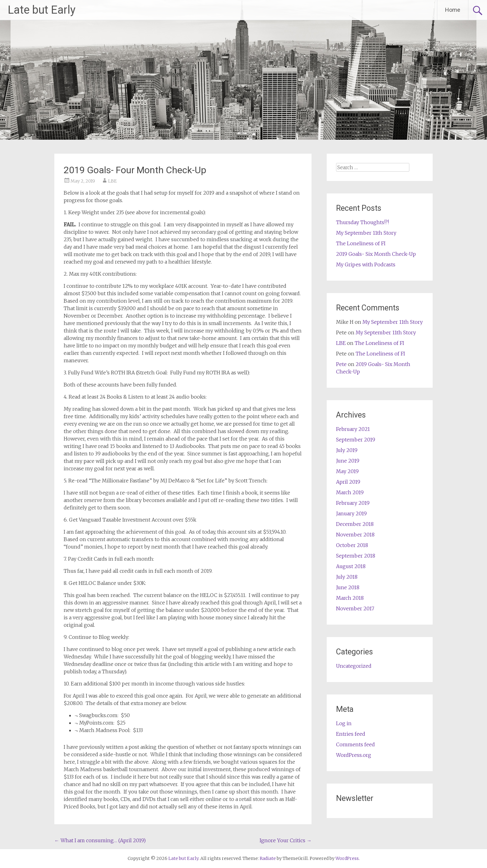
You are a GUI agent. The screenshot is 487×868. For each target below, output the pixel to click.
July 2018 (347, 577)
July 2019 (347, 450)
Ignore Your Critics (286, 840)
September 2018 (356, 556)
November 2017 (355, 608)
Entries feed (351, 734)
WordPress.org (354, 755)
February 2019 (353, 503)
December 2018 (355, 524)
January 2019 (351, 513)
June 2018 (348, 587)
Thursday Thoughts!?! (362, 222)
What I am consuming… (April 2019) (100, 840)
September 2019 (356, 440)
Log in (344, 723)
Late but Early (42, 10)
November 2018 (355, 535)
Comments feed (355, 744)
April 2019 (348, 482)
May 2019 (347, 471)
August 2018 (351, 566)
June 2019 (348, 461)
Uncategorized (354, 666)
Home (453, 10)
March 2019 (350, 492)
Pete (341, 364)
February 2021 (353, 429)
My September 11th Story (366, 233)
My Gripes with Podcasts (366, 264)
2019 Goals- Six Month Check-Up (376, 254)
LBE (112, 181)
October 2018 (352, 545)
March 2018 (350, 598)
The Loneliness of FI (361, 243)
